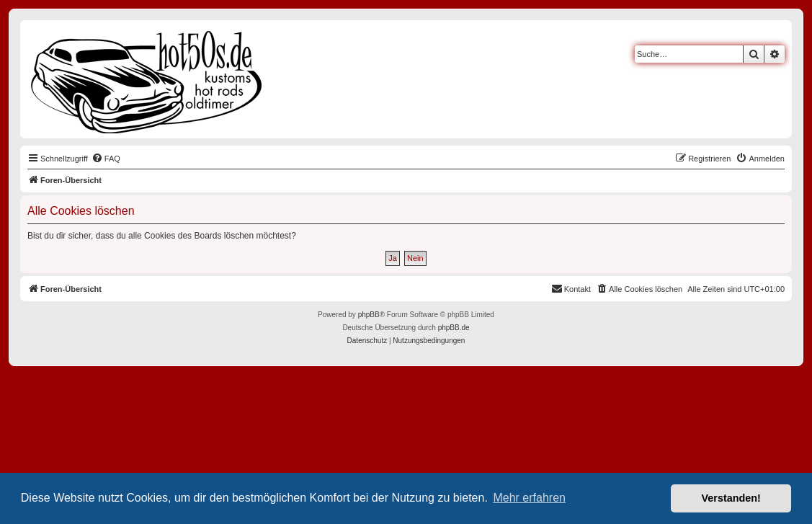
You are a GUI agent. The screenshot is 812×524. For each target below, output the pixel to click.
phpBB (369, 315)
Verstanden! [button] (731, 498)
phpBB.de (454, 328)
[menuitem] (106, 159)
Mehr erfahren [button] (529, 498)
